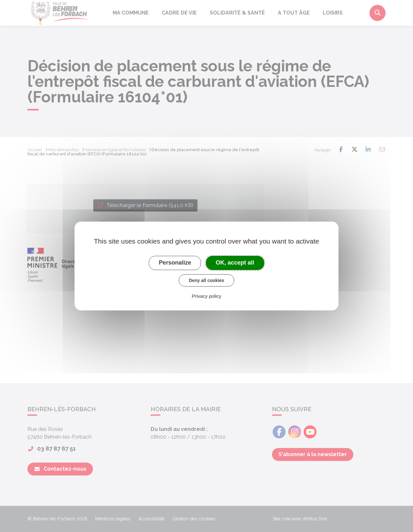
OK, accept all (235, 263)
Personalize (175, 263)
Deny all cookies (206, 280)
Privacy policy (206, 296)
